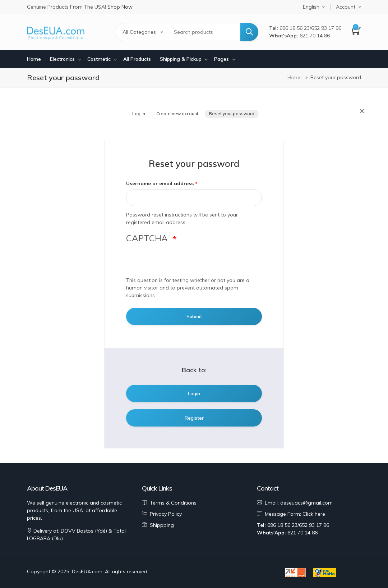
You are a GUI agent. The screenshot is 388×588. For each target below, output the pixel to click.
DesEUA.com (87, 571)
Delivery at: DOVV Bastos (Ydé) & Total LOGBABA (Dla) (76, 535)
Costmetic (99, 59)
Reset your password (232, 113)
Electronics (62, 59)
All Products (137, 59)
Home (34, 59)
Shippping (162, 525)
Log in (139, 113)
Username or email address (160, 183)
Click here (314, 514)
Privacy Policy (166, 514)
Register (194, 418)
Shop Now (120, 7)
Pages (221, 59)
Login (194, 393)
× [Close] (362, 110)
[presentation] (181, 263)
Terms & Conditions (173, 503)
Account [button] (346, 7)
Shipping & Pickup (181, 59)
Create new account (177, 113)
